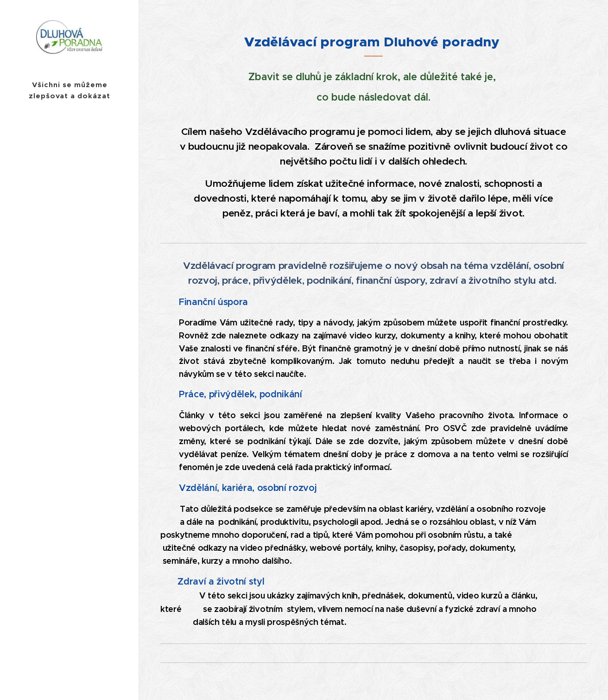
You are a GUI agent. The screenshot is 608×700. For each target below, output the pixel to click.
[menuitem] (70, 365)
